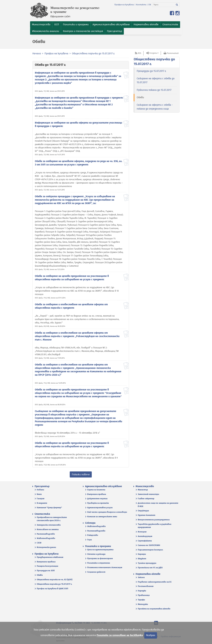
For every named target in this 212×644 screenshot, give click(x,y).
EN (150, 5)
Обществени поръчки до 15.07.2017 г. (93, 53)
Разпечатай (173, 53)
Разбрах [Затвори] (151, 635)
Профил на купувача (124, 5)
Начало (37, 53)
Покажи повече (81, 474)
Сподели (153, 53)
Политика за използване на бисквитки (120, 635)
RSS (139, 53)
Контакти (141, 5)
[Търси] (163, 5)
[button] (41, 25)
